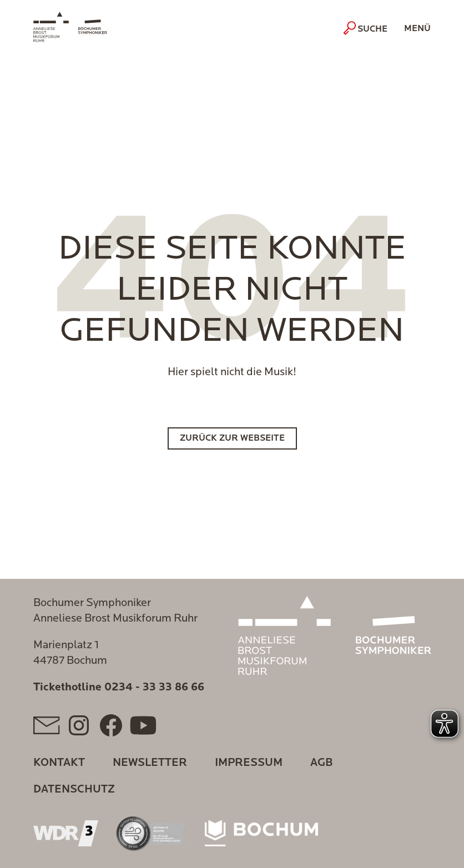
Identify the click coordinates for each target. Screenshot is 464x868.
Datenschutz (74, 790)
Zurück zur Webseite (232, 438)
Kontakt (59, 763)
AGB (321, 763)
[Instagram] (79, 725)
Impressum (249, 763)
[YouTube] (143, 725)
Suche (367, 28)
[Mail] (47, 725)
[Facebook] (111, 725)
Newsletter (150, 763)
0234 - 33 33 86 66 (154, 688)
